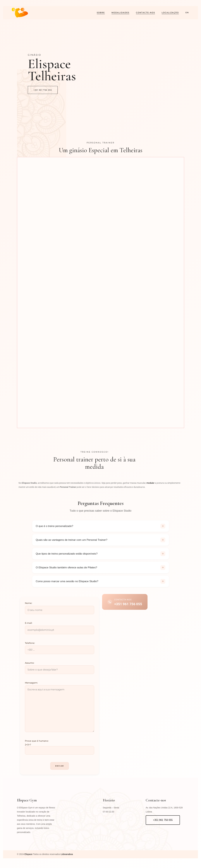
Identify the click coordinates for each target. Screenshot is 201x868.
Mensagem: (31, 686)
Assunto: (30, 667)
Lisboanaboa (67, 858)
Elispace (28, 858)
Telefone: (30, 647)
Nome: (28, 607)
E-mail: (29, 627)
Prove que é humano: (37, 745)
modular (150, 483)
